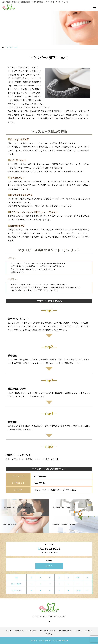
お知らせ (49, 634)
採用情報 (88, 631)
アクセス (78, 631)
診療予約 (49, 566)
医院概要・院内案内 (47, 631)
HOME (9, 631)
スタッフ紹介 (32, 631)
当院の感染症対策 (65, 631)
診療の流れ (19, 631)
